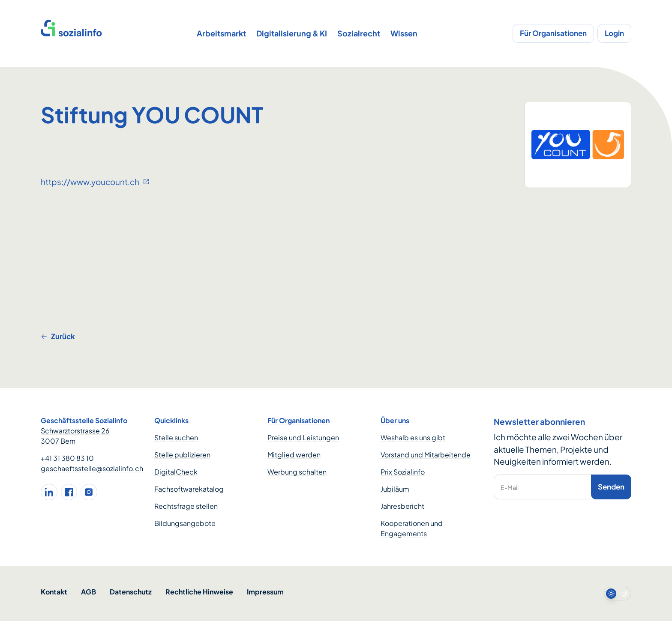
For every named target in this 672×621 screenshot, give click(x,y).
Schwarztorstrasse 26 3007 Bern (75, 436)
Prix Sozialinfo (403, 472)
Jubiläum (395, 489)
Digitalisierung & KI (292, 33)
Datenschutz (131, 592)
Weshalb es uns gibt (413, 437)
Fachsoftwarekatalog (189, 489)
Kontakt (54, 592)
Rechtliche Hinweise (199, 592)
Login (614, 33)
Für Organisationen (553, 33)
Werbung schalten (297, 472)
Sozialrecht (359, 33)
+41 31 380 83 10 (67, 458)
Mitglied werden (294, 455)
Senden (611, 487)
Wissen (404, 33)
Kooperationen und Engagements (412, 528)
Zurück (58, 336)
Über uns (395, 420)
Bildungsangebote (185, 523)
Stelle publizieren (182, 455)
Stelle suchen (176, 437)
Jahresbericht (402, 506)
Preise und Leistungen (303, 437)
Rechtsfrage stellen (186, 506)
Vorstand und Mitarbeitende (426, 455)
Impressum (265, 592)
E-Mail (510, 487)
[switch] (618, 594)
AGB (88, 592)
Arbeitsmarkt (221, 33)
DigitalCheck (176, 472)
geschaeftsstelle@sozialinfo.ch (92, 468)
